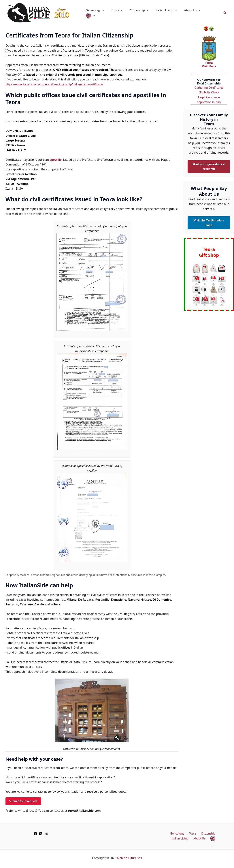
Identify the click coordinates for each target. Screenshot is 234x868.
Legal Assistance (209, 97)
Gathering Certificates (209, 87)
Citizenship (144, 13)
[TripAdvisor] (46, 834)
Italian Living (169, 13)
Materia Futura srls (129, 858)
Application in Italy (209, 102)
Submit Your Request (24, 801)
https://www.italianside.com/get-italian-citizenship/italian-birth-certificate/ (56, 84)
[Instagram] (41, 834)
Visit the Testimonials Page (209, 223)
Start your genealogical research (209, 167)
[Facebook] (35, 834)
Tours (123, 13)
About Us (194, 13)
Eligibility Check (209, 92)
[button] (110, 13)
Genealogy (102, 13)
